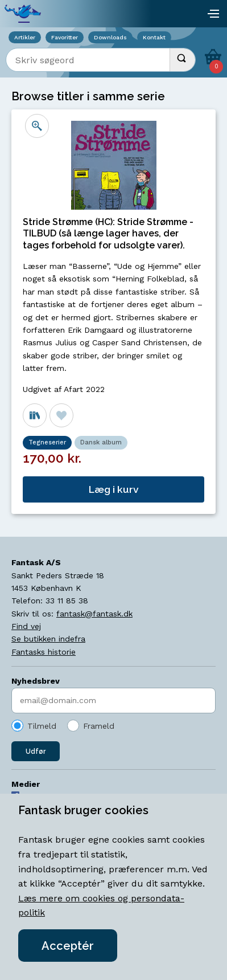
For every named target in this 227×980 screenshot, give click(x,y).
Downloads (110, 37)
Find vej (26, 626)
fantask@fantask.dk (94, 614)
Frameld (99, 726)
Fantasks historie (44, 652)
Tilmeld (42, 726)
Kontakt (154, 37)
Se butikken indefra (48, 639)
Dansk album (101, 442)
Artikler (25, 37)
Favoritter (65, 37)
